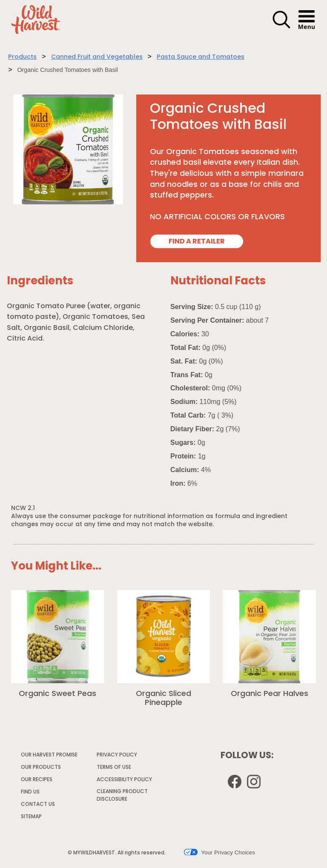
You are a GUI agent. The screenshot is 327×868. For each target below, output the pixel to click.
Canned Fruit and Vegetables (97, 57)
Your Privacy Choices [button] (219, 852)
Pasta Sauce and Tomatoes (201, 57)
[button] (281, 27)
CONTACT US (38, 805)
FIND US (30, 792)
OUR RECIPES (37, 780)
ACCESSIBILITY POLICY (125, 781)
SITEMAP (31, 817)
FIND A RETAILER (197, 242)
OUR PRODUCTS (41, 768)
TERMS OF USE (114, 769)
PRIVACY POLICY (117, 756)
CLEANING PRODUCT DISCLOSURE (122, 797)
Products (22, 57)
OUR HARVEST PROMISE (49, 755)
